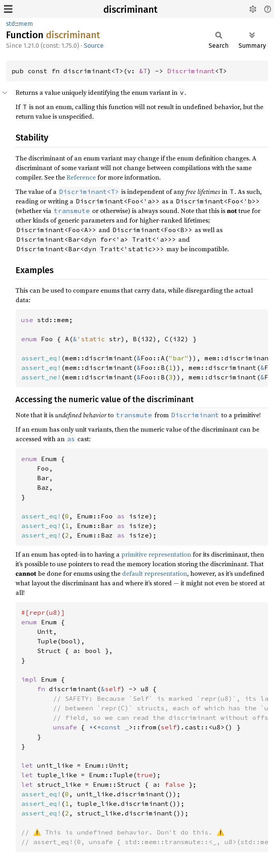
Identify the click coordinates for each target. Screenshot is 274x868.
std (11, 24)
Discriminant (191, 71)
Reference (81, 177)
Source (94, 46)
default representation (155, 573)
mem (26, 24)
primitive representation (156, 554)
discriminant (130, 10)
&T (143, 71)
